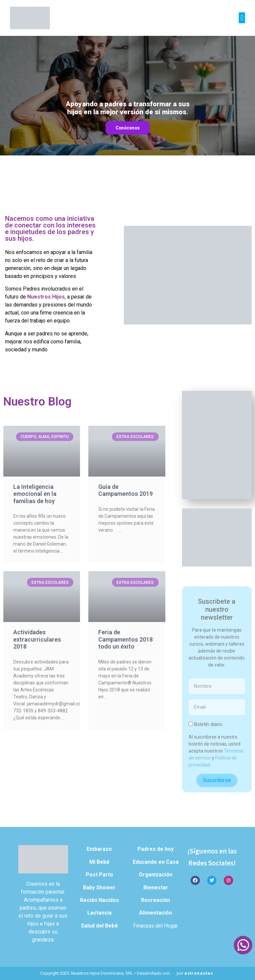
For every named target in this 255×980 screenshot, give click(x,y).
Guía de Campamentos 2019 (126, 490)
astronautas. (200, 973)
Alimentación (156, 913)
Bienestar (156, 888)
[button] (242, 18)
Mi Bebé (99, 862)
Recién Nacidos (99, 900)
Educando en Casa (156, 862)
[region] (127, 96)
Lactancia (99, 913)
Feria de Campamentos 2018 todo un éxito (126, 639)
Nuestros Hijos (46, 297)
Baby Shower (99, 888)
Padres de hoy (156, 849)
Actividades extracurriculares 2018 (37, 639)
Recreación (156, 900)
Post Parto (99, 875)
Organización (156, 875)
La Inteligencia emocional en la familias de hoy (35, 494)
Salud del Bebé (99, 926)
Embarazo (99, 849)
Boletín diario (208, 725)
